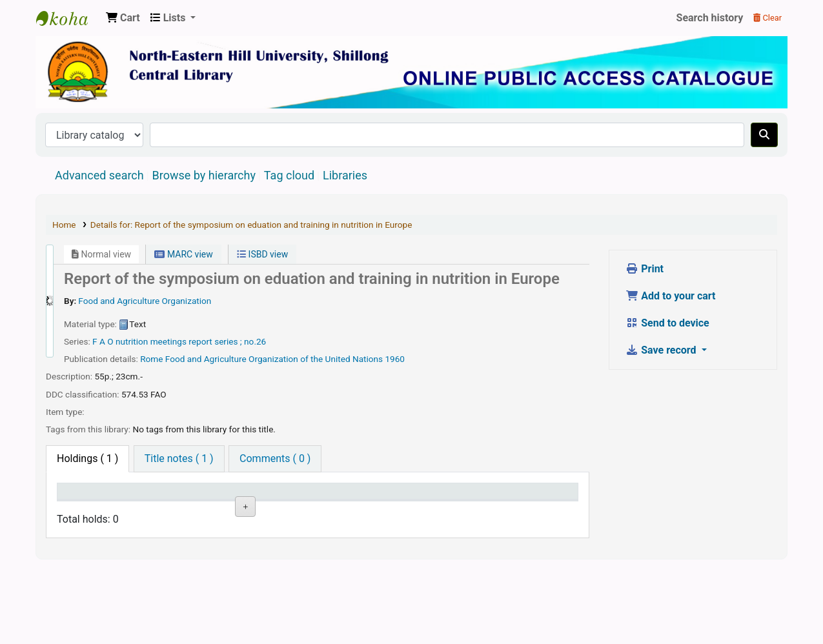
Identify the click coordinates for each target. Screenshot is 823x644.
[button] (123, 18)
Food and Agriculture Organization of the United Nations (274, 359)
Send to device (667, 323)
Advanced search (99, 175)
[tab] (179, 459)
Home (64, 225)
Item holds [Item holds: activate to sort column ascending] (543, 510)
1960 (395, 359)
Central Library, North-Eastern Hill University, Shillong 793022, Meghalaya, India (68, 18)
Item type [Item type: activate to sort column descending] (85, 510)
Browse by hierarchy (204, 175)
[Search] (764, 135)
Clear (767, 18)
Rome (151, 359)
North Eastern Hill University (154, 552)
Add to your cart (670, 296)
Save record (662, 350)
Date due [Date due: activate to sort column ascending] (410, 510)
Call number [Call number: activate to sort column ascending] (277, 503)
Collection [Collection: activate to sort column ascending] (217, 510)
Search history (710, 18)
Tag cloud (289, 175)
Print (645, 269)
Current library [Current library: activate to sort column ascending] (146, 503)
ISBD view (262, 254)
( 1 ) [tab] (87, 458)
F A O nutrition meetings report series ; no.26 (179, 341)
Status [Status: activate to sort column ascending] (340, 510)
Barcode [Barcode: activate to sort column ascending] (473, 510)
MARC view (183, 254)
